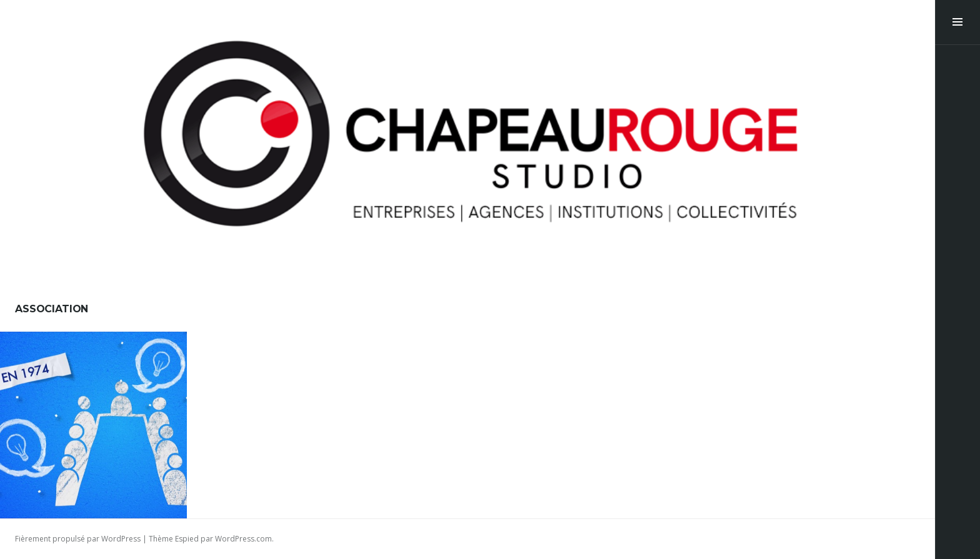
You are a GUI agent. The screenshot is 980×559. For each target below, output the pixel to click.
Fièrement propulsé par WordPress (78, 539)
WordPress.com (243, 539)
